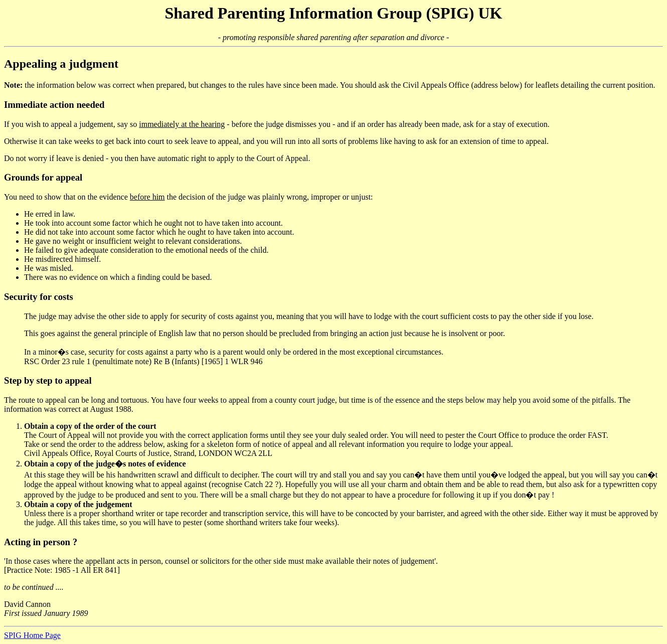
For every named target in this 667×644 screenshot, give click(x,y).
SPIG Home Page (32, 635)
